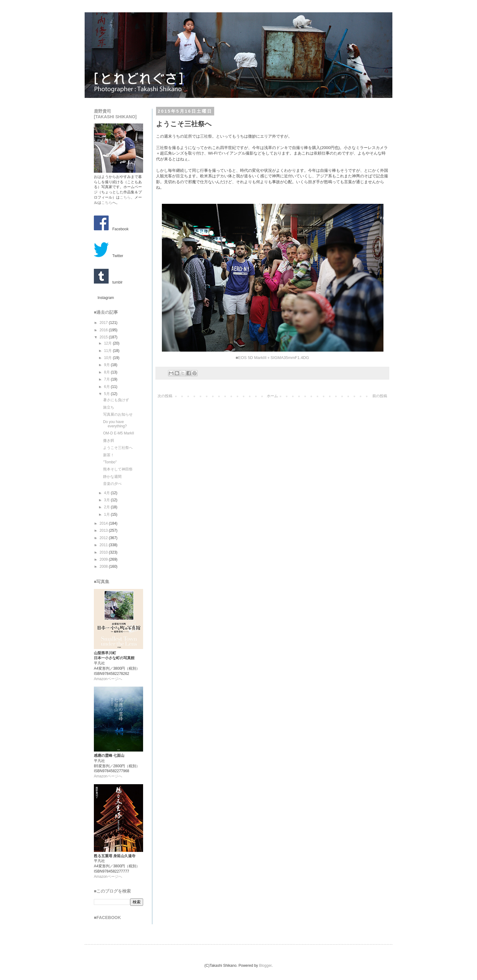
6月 (107, 387)
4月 (107, 493)
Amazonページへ (108, 679)
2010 (104, 552)
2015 (104, 337)
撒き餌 (109, 441)
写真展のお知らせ (118, 414)
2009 (104, 559)
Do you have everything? (115, 424)
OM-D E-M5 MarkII (119, 433)
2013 (104, 530)
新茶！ (109, 455)
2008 (104, 567)
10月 (108, 358)
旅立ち (109, 407)
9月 (107, 365)
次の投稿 (165, 396)
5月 (107, 394)
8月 (107, 372)
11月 (108, 351)
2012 (104, 538)
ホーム (272, 396)
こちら (125, 197)
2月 (107, 507)
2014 (104, 523)
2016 (104, 330)
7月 (107, 379)
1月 (107, 514)
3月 (107, 500)
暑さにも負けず (116, 400)
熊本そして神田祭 (118, 469)
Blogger (265, 966)
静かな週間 (112, 477)
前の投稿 (380, 396)
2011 (104, 545)
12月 (108, 343)
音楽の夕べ (112, 484)
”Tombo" (110, 462)
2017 (104, 323)
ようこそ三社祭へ (118, 448)
